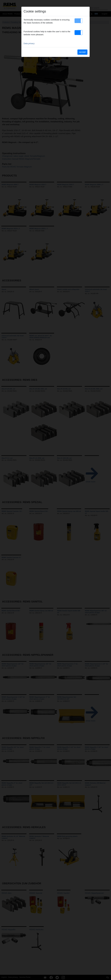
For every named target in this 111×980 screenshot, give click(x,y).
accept (82, 52)
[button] (79, 21)
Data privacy (29, 43)
